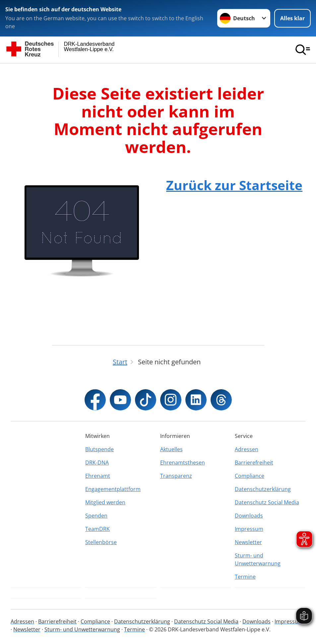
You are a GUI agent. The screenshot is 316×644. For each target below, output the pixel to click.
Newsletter (248, 542)
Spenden (96, 516)
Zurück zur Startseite (234, 185)
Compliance (250, 476)
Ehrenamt (98, 476)
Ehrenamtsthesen (183, 463)
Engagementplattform (113, 489)
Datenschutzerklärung (263, 489)
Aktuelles (171, 449)
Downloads (249, 516)
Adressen (247, 449)
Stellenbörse (101, 542)
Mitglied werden (105, 502)
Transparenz (176, 476)
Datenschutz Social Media (267, 502)
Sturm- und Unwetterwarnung (258, 559)
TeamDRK (97, 529)
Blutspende (99, 449)
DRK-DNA (97, 463)
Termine (245, 577)
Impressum (249, 529)
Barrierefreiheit (254, 463)
